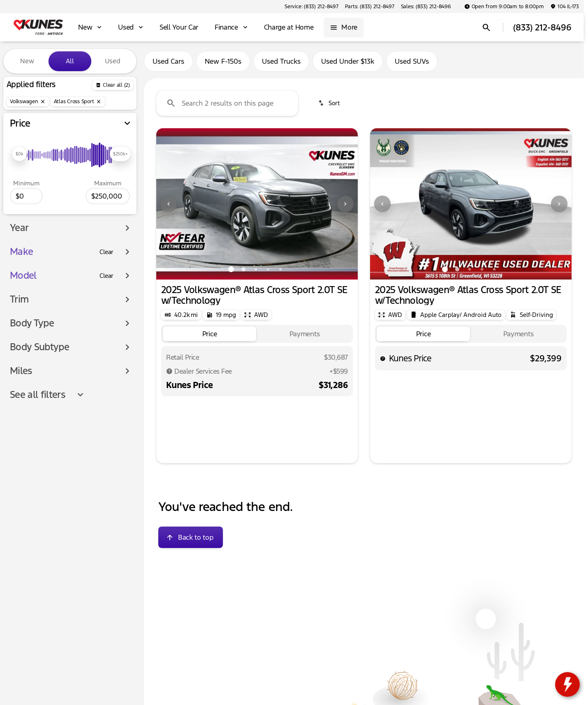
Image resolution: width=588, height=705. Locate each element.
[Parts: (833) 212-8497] (370, 7)
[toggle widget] (567, 684)
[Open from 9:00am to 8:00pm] (504, 7)
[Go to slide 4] (268, 269)
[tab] (210, 334)
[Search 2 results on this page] (227, 103)
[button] (171, 204)
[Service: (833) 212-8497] (311, 7)
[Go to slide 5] (280, 269)
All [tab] (70, 61)
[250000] (108, 196)
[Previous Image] (169, 204)
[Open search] (486, 28)
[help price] (383, 358)
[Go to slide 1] (231, 269)
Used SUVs (412, 61)
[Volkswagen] (28, 102)
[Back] (113, 85)
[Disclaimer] (169, 371)
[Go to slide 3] (256, 269)
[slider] (19, 154)
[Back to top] (191, 537)
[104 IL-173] (565, 7)
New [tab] (27, 61)
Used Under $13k (348, 61)
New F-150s (223, 61)
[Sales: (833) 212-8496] (426, 7)
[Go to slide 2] (243, 269)
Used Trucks (281, 61)
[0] (26, 196)
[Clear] (106, 252)
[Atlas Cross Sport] (78, 102)
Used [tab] (113, 61)
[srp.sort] (330, 103)
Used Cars (168, 61)
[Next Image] (345, 204)
